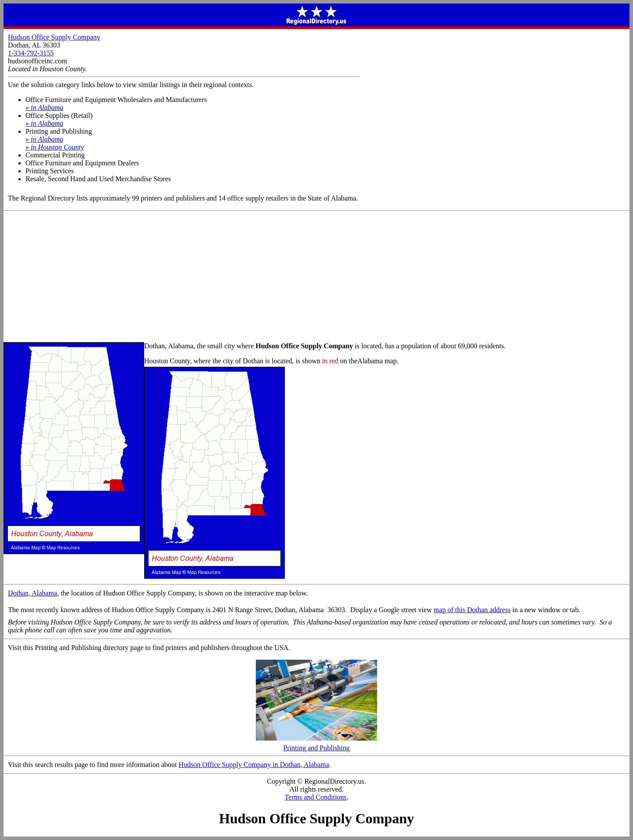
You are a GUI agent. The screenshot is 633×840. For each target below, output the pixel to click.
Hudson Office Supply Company (54, 37)
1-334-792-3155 (31, 53)
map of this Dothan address (472, 610)
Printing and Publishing (316, 745)
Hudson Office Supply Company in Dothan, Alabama (254, 765)
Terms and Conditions (315, 797)
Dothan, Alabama (33, 593)
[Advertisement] (316, 277)
